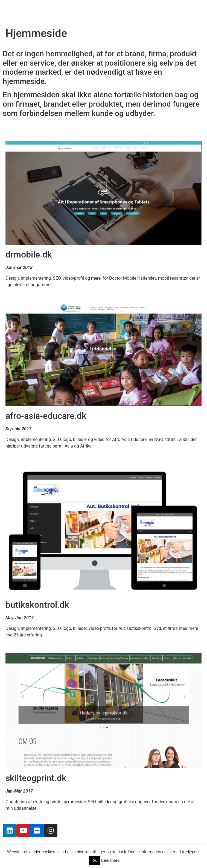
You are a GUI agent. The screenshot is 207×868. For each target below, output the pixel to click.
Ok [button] (95, 860)
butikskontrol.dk (37, 605)
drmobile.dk (29, 255)
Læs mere (110, 860)
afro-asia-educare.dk (46, 416)
